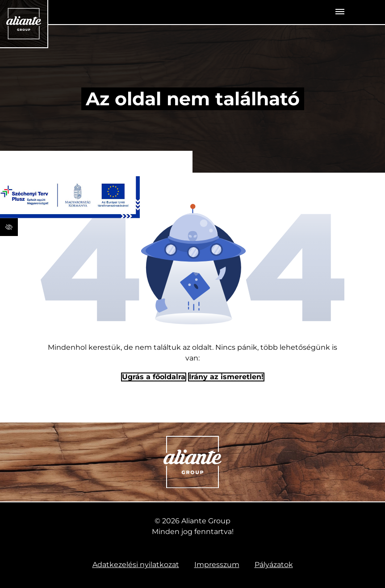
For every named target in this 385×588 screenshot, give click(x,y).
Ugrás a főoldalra (154, 377)
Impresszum (217, 565)
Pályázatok (274, 565)
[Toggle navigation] (340, 12)
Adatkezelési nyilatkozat (136, 565)
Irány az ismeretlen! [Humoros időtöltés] (226, 377)
